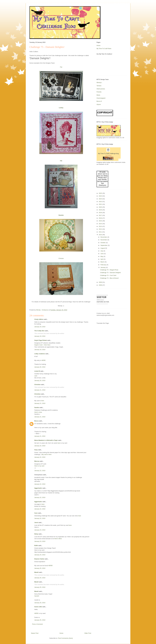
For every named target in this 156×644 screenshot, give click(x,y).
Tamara (99, 86)
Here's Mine (58, 539)
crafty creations (40, 354)
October (103, 243)
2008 (101, 285)
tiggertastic (38, 488)
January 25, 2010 (40, 568)
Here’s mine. (38, 412)
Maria (98, 95)
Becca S (99, 101)
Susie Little (38, 607)
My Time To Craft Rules (104, 49)
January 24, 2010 (40, 555)
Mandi (36, 572)
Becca (36, 421)
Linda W (37, 371)
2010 (101, 235)
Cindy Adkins (39, 319)
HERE (44, 360)
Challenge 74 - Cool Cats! (108, 275)
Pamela (99, 92)
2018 (101, 213)
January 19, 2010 (40, 327)
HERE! (51, 566)
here (43, 401)
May (102, 256)
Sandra (37, 407)
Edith (36, 545)
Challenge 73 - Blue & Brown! (109, 278)
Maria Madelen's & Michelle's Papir (46, 440)
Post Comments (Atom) (65, 638)
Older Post (88, 633)
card (36, 376)
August (103, 248)
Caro (36, 513)
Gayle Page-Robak (41, 340)
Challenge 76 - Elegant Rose (109, 270)
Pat (61, 67)
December (104, 237)
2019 (101, 210)
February (103, 265)
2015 (101, 221)
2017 (101, 215)
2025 (101, 193)
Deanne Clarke (39, 559)
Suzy (36, 450)
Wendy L (99, 83)
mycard (37, 596)
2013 (101, 226)
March (103, 262)
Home (61, 633)
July (102, 251)
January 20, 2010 (40, 367)
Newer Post (35, 633)
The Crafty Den (39, 331)
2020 (101, 207)
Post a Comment (37, 624)
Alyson (99, 104)
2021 (101, 204)
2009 (101, 282)
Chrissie (61, 258)
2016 (101, 218)
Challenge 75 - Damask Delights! (110, 273)
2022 (101, 202)
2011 (101, 232)
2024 (101, 196)
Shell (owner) (101, 89)
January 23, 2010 (40, 530)
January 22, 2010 (40, 446)
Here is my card (39, 466)
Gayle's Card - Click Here (42, 345)
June (102, 254)
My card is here (47, 454)
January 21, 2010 (40, 390)
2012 (101, 229)
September (104, 245)
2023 (101, 199)
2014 (101, 224)
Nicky (36, 534)
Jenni (36, 523)
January (103, 267)
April (102, 259)
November (104, 240)
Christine (37, 385)
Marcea (37, 461)
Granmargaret (101, 98)
